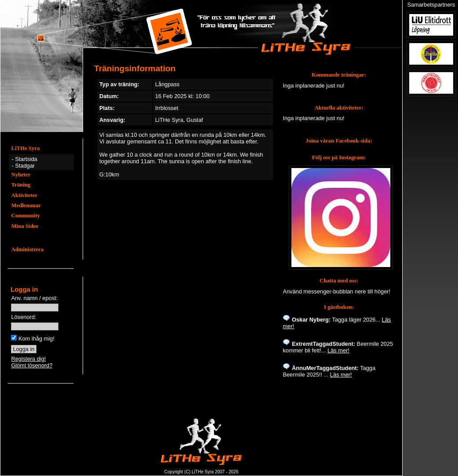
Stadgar (25, 166)
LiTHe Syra (25, 148)
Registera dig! (28, 359)
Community (25, 216)
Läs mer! (338, 350)
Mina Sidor (25, 226)
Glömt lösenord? (32, 365)
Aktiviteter (24, 195)
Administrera (27, 249)
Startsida (26, 159)
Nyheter (21, 175)
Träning (21, 185)
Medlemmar (26, 205)
